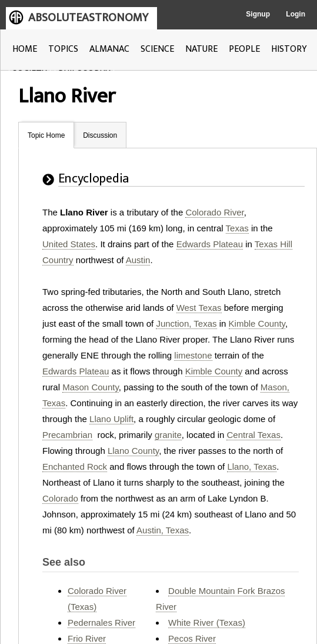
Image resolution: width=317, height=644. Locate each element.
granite (168, 435)
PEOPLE (244, 49)
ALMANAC (109, 49)
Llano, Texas (252, 467)
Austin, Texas (163, 530)
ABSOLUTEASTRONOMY (88, 18)
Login (296, 14)
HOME (25, 49)
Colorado (60, 498)
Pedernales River (101, 623)
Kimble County (257, 323)
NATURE (201, 49)
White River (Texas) (207, 623)
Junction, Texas (186, 323)
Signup (258, 14)
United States (69, 244)
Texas (237, 228)
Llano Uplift (111, 419)
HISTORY (289, 49)
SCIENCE (157, 49)
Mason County (91, 387)
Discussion (100, 135)
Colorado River (214, 212)
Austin (138, 260)
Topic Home (46, 135)
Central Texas (253, 435)
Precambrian (67, 435)
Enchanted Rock (75, 467)
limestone (193, 355)
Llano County (133, 451)
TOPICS (63, 49)
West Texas (199, 308)
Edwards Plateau (210, 244)
